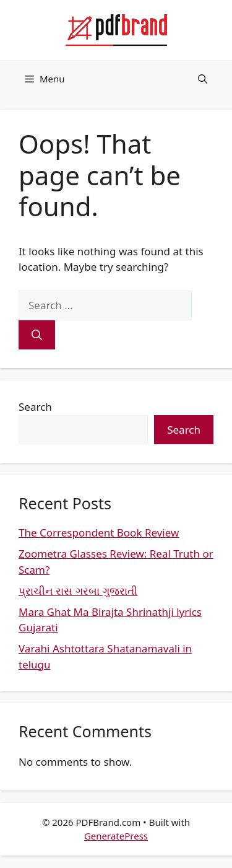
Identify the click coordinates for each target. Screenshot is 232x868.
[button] (203, 79)
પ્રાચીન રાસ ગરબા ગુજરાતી (78, 591)
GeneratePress (116, 836)
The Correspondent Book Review (99, 533)
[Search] (37, 335)
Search (35, 407)
